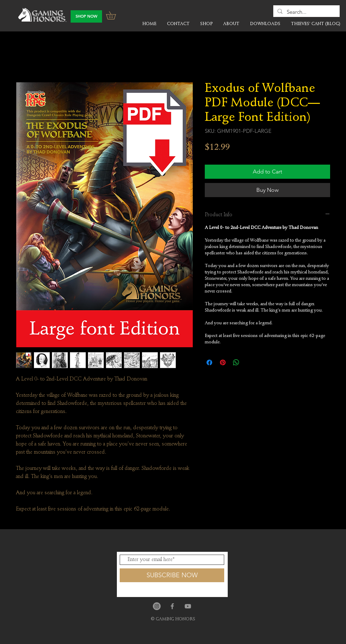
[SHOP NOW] (86, 16)
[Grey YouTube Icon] (188, 606)
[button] (115, 15)
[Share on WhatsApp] (236, 362)
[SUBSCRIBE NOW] (172, 575)
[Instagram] (157, 606)
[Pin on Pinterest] (223, 362)
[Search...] (306, 12)
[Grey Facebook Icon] (172, 606)
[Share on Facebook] (209, 362)
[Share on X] (250, 362)
